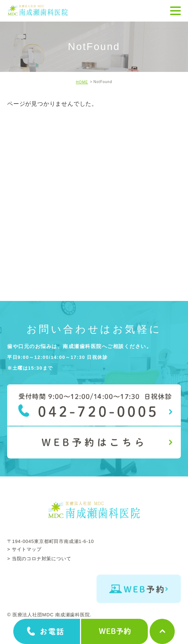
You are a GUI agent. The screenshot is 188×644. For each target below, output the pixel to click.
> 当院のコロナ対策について (39, 559)
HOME (82, 82)
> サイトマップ (24, 549)
